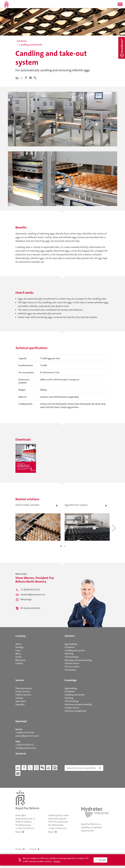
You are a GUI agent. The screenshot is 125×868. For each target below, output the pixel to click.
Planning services (24, 688)
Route (18, 832)
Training (19, 698)
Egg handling (71, 644)
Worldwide (21, 754)
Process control (72, 667)
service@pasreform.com (27, 736)
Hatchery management (75, 711)
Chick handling (72, 657)
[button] (120, 5)
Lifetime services (23, 695)
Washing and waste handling (78, 660)
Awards (33, 849)
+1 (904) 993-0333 (30, 590)
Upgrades (20, 704)
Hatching (69, 654)
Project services (23, 691)
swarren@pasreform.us (33, 595)
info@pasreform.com (26, 748)
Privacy (19, 849)
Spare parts (21, 701)
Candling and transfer (75, 650)
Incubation (70, 647)
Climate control (72, 663)
